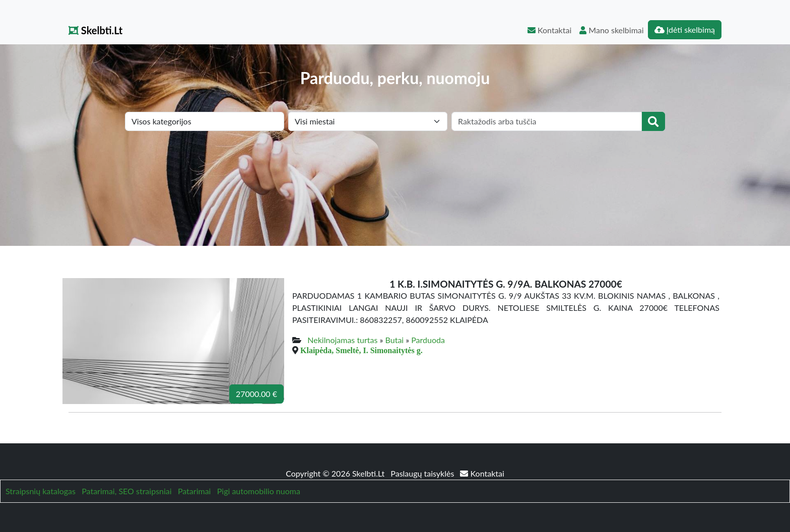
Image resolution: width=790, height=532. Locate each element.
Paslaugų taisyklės (423, 473)
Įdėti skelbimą (685, 29)
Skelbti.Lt (95, 30)
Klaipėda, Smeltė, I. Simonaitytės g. (361, 350)
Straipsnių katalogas (41, 491)
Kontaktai (549, 30)
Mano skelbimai (611, 30)
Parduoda (428, 340)
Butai (395, 340)
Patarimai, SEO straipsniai (126, 491)
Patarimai (194, 491)
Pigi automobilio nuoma (259, 491)
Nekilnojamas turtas (342, 340)
